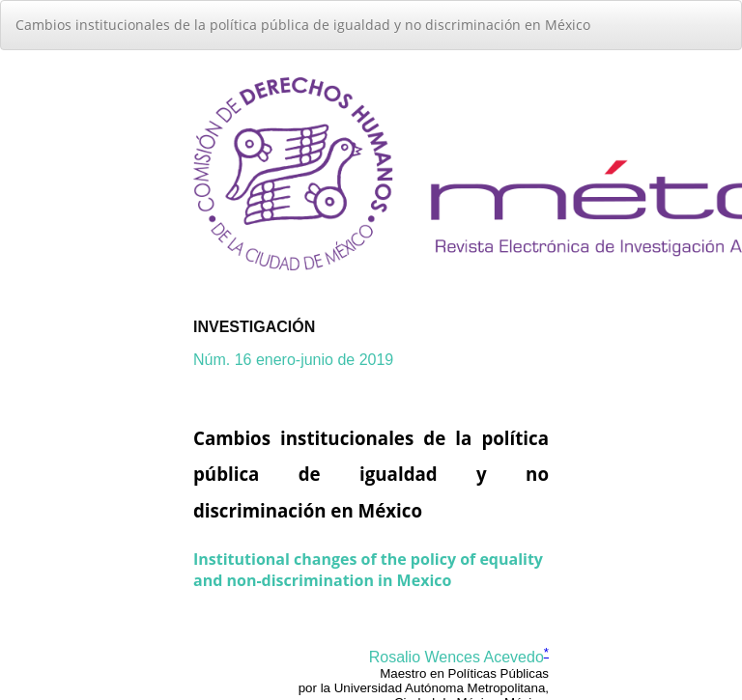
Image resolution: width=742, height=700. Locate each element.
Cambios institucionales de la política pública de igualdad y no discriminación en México (303, 25)
